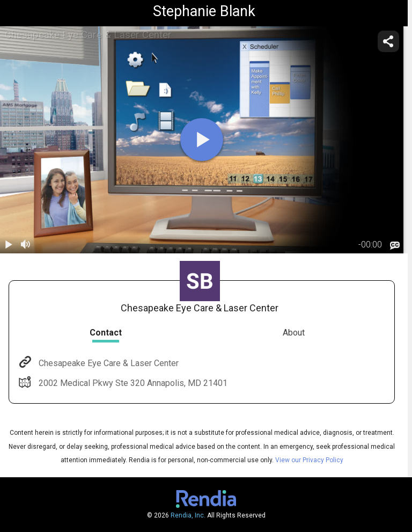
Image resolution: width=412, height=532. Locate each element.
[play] (202, 140)
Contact (106, 333)
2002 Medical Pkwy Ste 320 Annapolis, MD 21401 (132, 383)
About (294, 333)
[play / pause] (9, 245)
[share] (388, 41)
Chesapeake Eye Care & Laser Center (108, 363)
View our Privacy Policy (309, 460)
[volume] (26, 245)
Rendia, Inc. (188, 515)
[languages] (395, 245)
